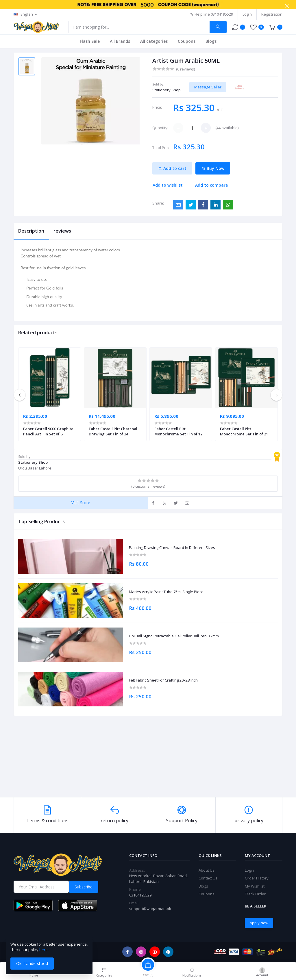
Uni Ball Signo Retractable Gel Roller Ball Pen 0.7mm (174, 636)
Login (247, 14)
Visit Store (81, 503)
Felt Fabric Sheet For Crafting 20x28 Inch (163, 680)
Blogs (211, 41)
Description (31, 231)
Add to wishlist (168, 185)
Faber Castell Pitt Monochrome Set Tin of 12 (178, 431)
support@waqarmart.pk (150, 909)
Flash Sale (90, 41)
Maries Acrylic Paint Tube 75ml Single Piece (166, 592)
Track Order (255, 894)
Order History (257, 878)
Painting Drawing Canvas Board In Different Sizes (172, 548)
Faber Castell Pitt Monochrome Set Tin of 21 (244, 431)
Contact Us (208, 878)
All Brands (120, 41)
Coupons (187, 41)
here (44, 950)
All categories (154, 41)
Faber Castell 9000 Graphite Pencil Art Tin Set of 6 (48, 431)
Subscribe (84, 887)
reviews (62, 231)
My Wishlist (255, 886)
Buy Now (213, 168)
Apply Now (259, 923)
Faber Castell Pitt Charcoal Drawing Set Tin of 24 (113, 431)
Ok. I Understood (32, 963)
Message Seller (208, 87)
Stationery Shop (166, 90)
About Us (207, 870)
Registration (272, 14)
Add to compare (211, 185)
